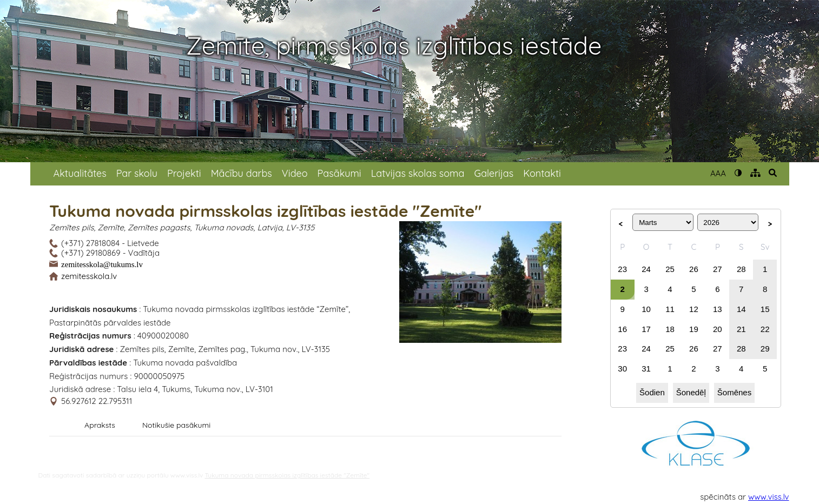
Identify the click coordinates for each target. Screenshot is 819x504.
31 (646, 369)
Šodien (652, 392)
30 (622, 369)
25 (670, 269)
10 (646, 309)
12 (694, 309)
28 (741, 269)
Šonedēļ (691, 392)
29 (765, 349)
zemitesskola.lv (89, 276)
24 (646, 269)
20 (718, 329)
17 (646, 329)
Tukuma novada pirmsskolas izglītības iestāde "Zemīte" (288, 475)
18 (670, 329)
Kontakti (542, 173)
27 (718, 269)
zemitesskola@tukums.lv (102, 264)
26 (694, 269)
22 (765, 329)
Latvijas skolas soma (418, 173)
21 (741, 329)
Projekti (184, 173)
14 (741, 309)
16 (622, 329)
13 (718, 309)
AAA (718, 173)
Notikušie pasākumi (176, 425)
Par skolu (137, 173)
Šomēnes (734, 392)
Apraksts (100, 425)
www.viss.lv (769, 497)
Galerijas (494, 173)
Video (295, 173)
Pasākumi (339, 173)
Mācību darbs (242, 173)
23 (622, 269)
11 (670, 309)
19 (694, 329)
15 (765, 309)
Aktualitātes (80, 173)
